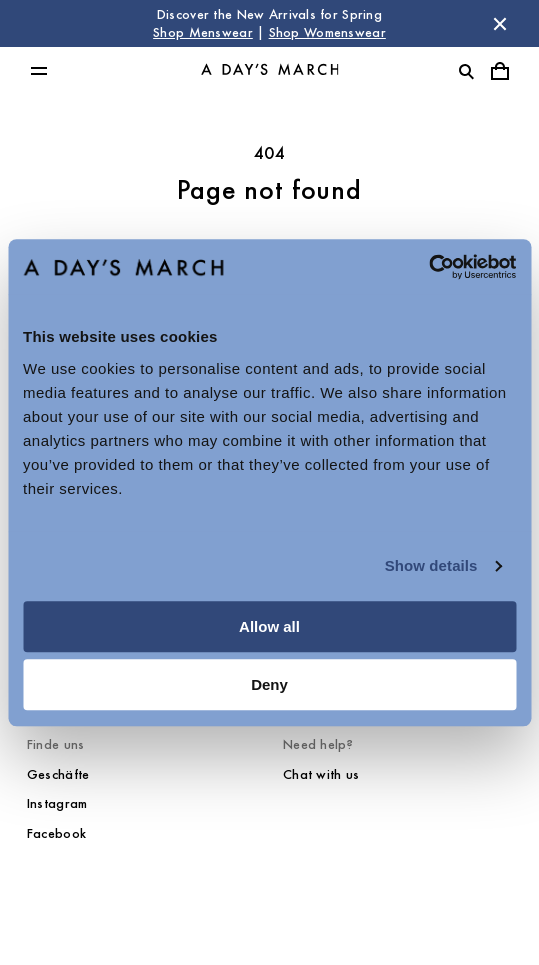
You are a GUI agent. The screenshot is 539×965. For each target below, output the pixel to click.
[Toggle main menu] (39, 71)
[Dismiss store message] (500, 24)
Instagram (57, 803)
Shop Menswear (203, 32)
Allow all (269, 626)
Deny (269, 684)
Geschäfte (58, 774)
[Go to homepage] (270, 71)
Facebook (56, 833)
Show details (431, 565)
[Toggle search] (466, 71)
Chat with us (321, 774)
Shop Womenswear (327, 32)
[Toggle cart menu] (500, 71)
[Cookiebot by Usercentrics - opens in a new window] (428, 267)
